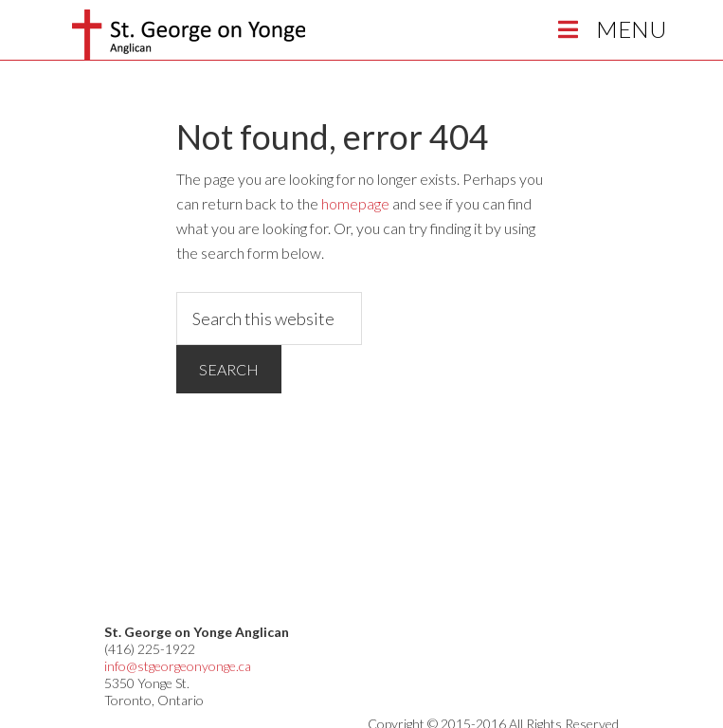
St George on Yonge (189, 35)
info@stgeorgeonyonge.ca (178, 666)
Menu (609, 29)
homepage (355, 203)
